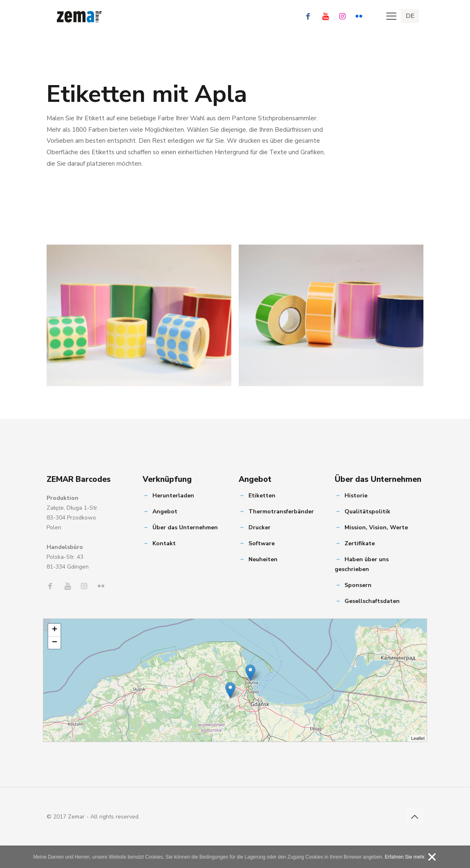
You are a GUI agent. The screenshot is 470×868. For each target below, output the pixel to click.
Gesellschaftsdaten (372, 601)
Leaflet (418, 738)
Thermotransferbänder (281, 512)
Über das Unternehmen (185, 527)
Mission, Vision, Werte (376, 527)
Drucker (260, 527)
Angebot (165, 512)
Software (262, 543)
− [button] (55, 643)
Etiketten (262, 496)
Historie (356, 496)
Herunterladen (173, 496)
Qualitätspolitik (367, 512)
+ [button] (55, 630)
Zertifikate (360, 543)
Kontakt (164, 543)
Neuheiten (263, 559)
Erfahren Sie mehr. (405, 857)
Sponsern (358, 585)
